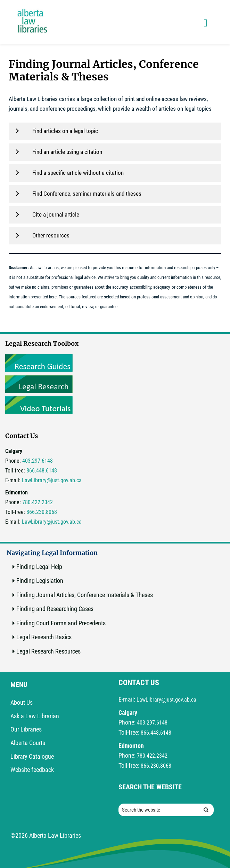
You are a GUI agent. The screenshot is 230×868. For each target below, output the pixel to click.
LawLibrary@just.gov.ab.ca (52, 480)
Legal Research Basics (44, 637)
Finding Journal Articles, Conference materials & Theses (85, 595)
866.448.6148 (42, 471)
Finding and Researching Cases (55, 609)
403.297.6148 (38, 461)
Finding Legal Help (39, 567)
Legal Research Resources (48, 651)
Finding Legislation (40, 581)
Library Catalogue (32, 756)
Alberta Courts (28, 743)
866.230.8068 (42, 512)
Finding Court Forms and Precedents (61, 623)
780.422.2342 (38, 502)
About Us (22, 702)
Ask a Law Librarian (35, 716)
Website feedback (32, 770)
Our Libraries (26, 729)
